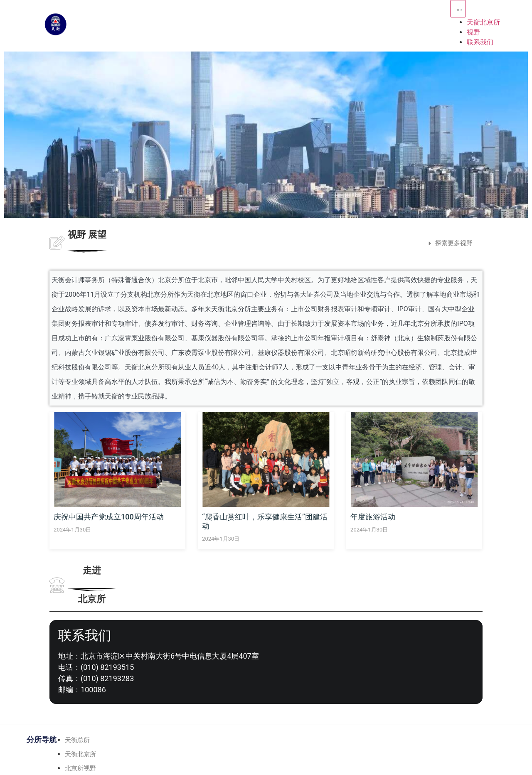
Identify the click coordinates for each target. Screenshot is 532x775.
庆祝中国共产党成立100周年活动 (109, 517)
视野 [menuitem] (473, 32)
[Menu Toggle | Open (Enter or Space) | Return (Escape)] (458, 9)
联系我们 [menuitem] (480, 42)
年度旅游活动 (373, 517)
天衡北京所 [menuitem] (483, 22)
